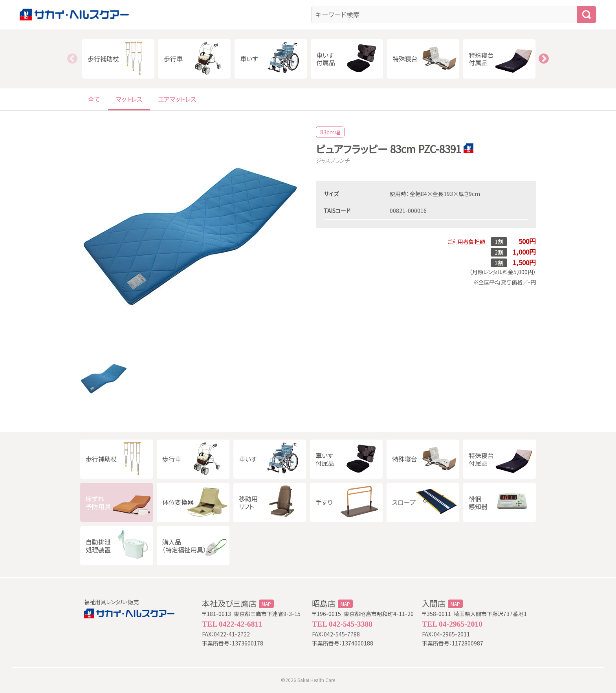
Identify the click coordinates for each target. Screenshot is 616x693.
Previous (72, 59)
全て (94, 99)
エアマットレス (177, 99)
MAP (266, 604)
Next (544, 59)
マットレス (129, 99)
